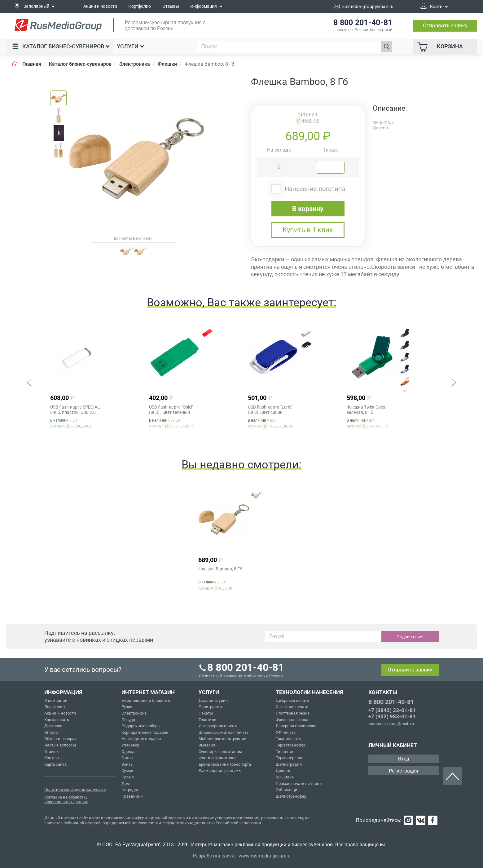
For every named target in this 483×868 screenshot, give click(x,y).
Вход (404, 759)
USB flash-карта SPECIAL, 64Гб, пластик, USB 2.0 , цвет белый (75, 412)
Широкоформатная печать (224, 732)
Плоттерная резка (293, 713)
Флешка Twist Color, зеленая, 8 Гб (367, 410)
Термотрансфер (291, 745)
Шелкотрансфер (291, 796)
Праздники (132, 796)
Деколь (283, 771)
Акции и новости (100, 6)
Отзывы (171, 6)
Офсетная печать (292, 707)
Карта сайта (55, 764)
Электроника (134, 713)
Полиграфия (210, 707)
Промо (128, 777)
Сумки (127, 771)
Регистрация (404, 771)
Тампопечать (288, 739)
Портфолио (140, 6)
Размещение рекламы (220, 771)
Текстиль (207, 720)
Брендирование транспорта (225, 764)
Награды (130, 790)
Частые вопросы (60, 745)
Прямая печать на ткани (299, 784)
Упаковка (130, 745)
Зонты (127, 764)
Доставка (53, 726)
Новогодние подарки (141, 739)
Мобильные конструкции (223, 739)
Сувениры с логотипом (220, 752)
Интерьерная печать (218, 726)
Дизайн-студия (213, 700)
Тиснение (285, 752)
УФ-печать (286, 732)
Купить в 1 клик (308, 230)
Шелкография (289, 764)
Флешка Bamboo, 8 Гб (220, 569)
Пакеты (206, 713)
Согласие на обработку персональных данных (66, 800)
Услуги (131, 46)
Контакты (53, 758)
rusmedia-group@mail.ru (391, 724)
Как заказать (57, 720)
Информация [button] (206, 6)
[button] (29, 383)
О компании (56, 700)
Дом (126, 784)
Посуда (128, 720)
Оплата (51, 732)
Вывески (207, 745)
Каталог (61, 46)
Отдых (127, 758)
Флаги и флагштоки (217, 758)
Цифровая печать (292, 700)
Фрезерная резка (292, 720)
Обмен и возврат (60, 739)
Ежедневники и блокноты (146, 700)
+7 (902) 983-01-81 (392, 716)
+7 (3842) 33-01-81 (392, 710)
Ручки (127, 707)
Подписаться (410, 637)
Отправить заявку (445, 25)
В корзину (308, 209)
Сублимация (288, 790)
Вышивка (285, 777)
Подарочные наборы (141, 726)
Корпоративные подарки (145, 732)
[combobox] (289, 46)
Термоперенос (290, 758)
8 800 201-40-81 (391, 702)
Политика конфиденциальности (75, 789)
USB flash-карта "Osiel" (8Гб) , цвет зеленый (171, 410)
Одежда (129, 752)
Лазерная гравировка (296, 726)
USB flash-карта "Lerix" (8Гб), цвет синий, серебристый (270, 412)
